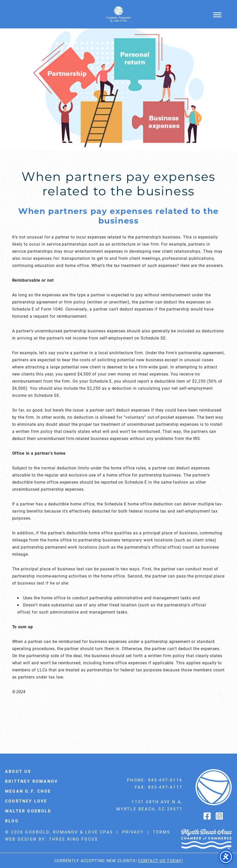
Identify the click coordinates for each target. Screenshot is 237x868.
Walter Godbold (28, 811)
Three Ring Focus (74, 839)
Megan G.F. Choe (28, 791)
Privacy (133, 832)
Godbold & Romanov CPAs (119, 14)
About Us (18, 771)
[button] (217, 15)
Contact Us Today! (160, 861)
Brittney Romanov (31, 781)
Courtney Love (26, 801)
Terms (162, 832)
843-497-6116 (165, 780)
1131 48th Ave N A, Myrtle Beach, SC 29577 (149, 805)
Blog (12, 821)
